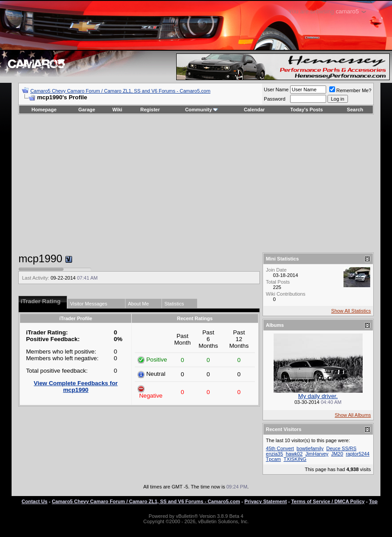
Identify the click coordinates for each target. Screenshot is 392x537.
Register (150, 110)
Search (355, 110)
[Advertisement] (196, 183)
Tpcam (274, 459)
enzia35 (275, 454)
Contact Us (35, 501)
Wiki (117, 110)
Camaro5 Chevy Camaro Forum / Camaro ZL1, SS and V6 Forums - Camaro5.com (120, 91)
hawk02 (294, 454)
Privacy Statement (265, 501)
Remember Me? (350, 90)
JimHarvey (317, 454)
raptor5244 (358, 454)
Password (275, 99)
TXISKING (295, 459)
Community (202, 110)
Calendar (254, 110)
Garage (87, 110)
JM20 (337, 454)
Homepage (44, 110)
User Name (276, 89)
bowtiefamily (310, 448)
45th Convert (280, 448)
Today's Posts (306, 110)
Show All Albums (353, 415)
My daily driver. (318, 396)
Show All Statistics (351, 311)
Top (373, 501)
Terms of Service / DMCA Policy (328, 501)
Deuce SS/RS (341, 448)
